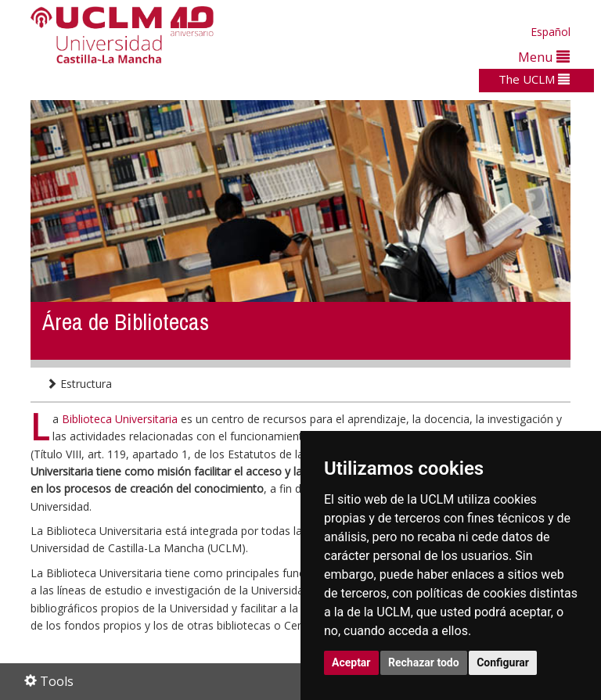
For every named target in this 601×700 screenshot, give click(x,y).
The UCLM (534, 79)
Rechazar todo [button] (424, 662)
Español (551, 32)
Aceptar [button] (351, 662)
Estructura (79, 384)
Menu (544, 57)
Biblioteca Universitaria (121, 419)
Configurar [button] (503, 662)
